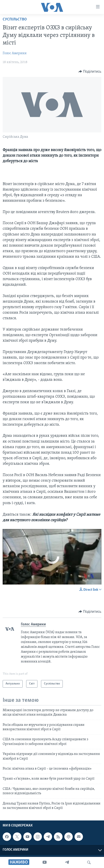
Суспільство (15, 19)
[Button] (90, 72)
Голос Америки (15, 53)
